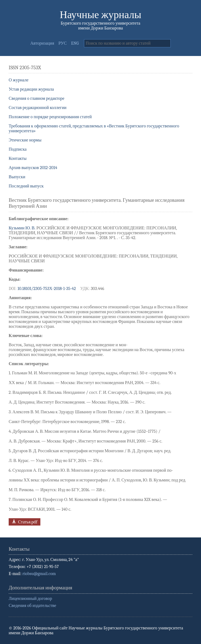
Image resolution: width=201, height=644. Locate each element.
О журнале (19, 80)
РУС (63, 43)
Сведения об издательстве (32, 606)
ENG (75, 43)
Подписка (18, 149)
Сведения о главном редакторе (37, 98)
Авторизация (42, 43)
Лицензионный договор (30, 599)
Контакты (18, 158)
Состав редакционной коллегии (38, 108)
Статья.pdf (24, 521)
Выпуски (17, 177)
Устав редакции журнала (31, 89)
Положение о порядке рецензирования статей (50, 117)
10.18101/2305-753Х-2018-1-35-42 (47, 289)
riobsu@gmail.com (39, 574)
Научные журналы (101, 15)
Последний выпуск (26, 186)
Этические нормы (25, 140)
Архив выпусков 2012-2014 (33, 168)
